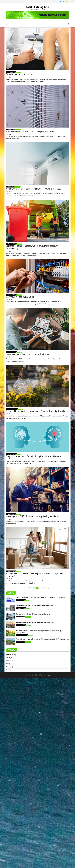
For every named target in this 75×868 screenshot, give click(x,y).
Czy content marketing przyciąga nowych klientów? (28, 354)
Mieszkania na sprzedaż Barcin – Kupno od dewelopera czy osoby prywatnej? (34, 575)
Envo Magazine (47, 675)
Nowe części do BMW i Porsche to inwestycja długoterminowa (33, 516)
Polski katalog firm (37, 7)
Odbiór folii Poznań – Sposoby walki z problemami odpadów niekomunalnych (32, 247)
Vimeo (66, 1)
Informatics (9, 661)
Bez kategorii (9, 655)
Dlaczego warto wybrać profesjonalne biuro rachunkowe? (33, 614)
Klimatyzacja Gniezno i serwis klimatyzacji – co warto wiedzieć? (33, 189)
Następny (48, 588)
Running (8, 670)
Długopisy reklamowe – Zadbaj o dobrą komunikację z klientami (33, 456)
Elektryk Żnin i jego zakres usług (20, 297)
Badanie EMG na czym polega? (19, 74)
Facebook (69, 1)
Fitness (8, 658)
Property (8, 667)
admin (10, 77)
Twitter (61, 1)
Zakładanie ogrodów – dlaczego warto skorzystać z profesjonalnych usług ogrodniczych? (38, 632)
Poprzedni (27, 588)
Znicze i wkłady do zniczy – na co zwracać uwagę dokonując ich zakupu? (37, 411)
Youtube (63, 1)
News (7, 664)
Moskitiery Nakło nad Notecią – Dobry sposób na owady (30, 132)
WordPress (36, 675)
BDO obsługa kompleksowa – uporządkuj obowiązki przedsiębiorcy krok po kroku (40, 597)
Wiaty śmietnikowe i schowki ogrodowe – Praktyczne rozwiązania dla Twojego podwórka (42, 639)
